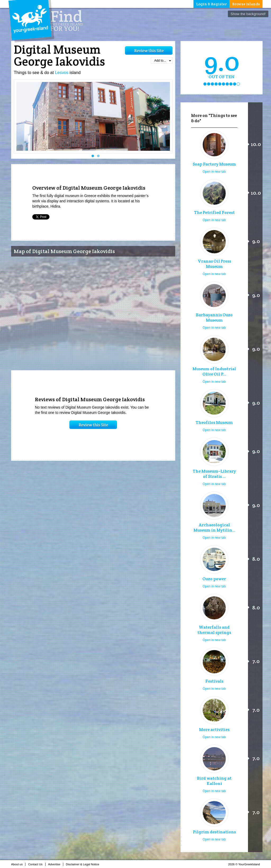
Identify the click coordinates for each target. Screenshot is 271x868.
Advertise (56, 864)
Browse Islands (246, 4)
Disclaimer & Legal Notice (84, 864)
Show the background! (248, 14)
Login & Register (211, 4)
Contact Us (37, 864)
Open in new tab (214, 172)
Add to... (163, 61)
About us (18, 864)
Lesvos (62, 73)
